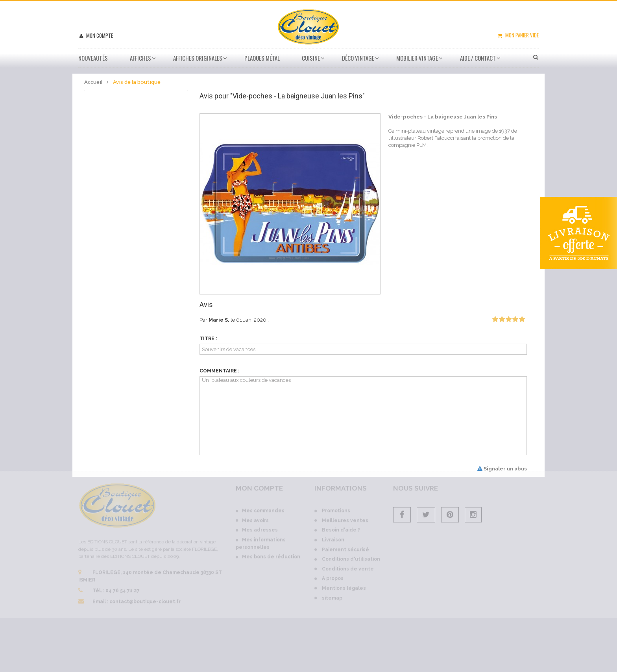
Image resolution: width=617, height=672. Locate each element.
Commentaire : (219, 371)
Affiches (140, 58)
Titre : (208, 339)
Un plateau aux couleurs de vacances (363, 416)
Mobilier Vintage (417, 58)
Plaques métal (262, 58)
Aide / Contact (478, 58)
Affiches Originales (198, 58)
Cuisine (311, 58)
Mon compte (99, 35)
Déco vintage (358, 58)
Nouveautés (93, 58)
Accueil (93, 82)
